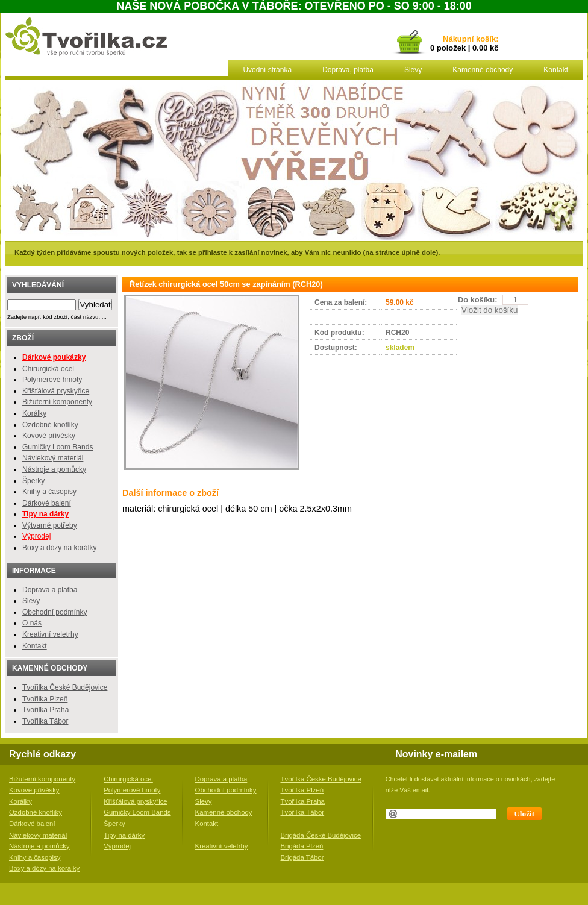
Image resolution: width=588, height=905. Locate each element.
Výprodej (36, 536)
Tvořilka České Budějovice (65, 687)
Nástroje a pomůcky (54, 469)
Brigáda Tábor (302, 857)
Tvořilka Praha (45, 710)
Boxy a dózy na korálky (59, 548)
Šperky (33, 481)
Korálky (34, 413)
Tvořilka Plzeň (45, 699)
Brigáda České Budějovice (321, 835)
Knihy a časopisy (49, 492)
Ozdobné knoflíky (50, 425)
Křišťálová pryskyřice (56, 391)
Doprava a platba (50, 590)
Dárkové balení (47, 503)
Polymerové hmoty (52, 380)
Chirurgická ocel (48, 369)
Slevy (413, 70)
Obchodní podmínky (55, 612)
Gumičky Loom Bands (58, 447)
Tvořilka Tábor (45, 721)
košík (484, 39)
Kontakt (556, 70)
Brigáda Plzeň (302, 846)
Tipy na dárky (124, 835)
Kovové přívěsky (49, 436)
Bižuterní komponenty (57, 402)
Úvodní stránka (267, 70)
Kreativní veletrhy (50, 634)
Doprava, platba (348, 70)
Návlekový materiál (53, 458)
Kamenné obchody (483, 70)
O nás (32, 623)
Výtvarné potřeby (50, 525)
